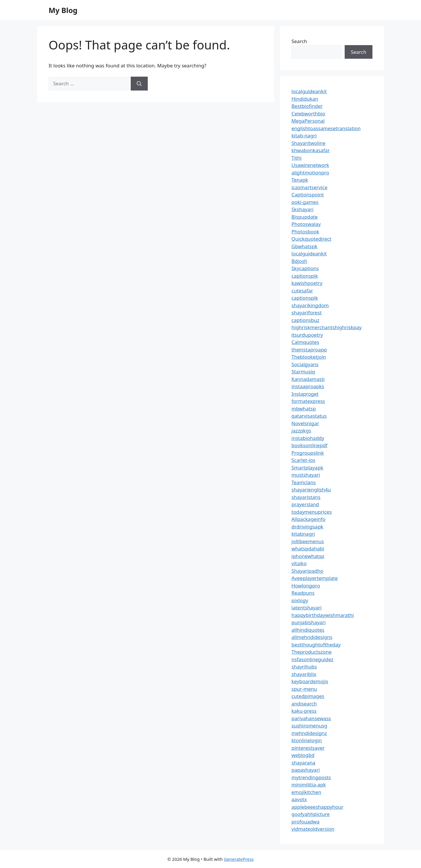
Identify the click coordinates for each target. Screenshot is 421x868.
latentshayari (306, 608)
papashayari (306, 770)
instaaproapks (308, 386)
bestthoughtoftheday (316, 645)
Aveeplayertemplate (315, 578)
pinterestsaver (308, 748)
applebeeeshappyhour (317, 807)
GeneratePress (239, 859)
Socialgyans (305, 364)
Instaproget (305, 394)
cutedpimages (308, 696)
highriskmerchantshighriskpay (327, 327)
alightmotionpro (310, 173)
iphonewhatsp (308, 556)
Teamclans (304, 482)
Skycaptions (305, 268)
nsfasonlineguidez (312, 659)
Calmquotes (305, 342)
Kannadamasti (308, 379)
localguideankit (309, 91)
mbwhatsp (304, 409)
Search (299, 41)
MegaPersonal (308, 121)
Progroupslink (308, 453)
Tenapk (300, 180)
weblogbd (303, 755)
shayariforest (306, 313)
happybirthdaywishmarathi (323, 615)
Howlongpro (306, 586)
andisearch (304, 704)
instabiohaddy (308, 438)
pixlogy (300, 600)
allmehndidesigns (312, 637)
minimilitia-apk (309, 785)
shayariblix (304, 674)
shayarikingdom (310, 305)
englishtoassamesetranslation (326, 128)
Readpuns (303, 593)
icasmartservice (309, 187)
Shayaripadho (307, 571)
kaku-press (304, 711)
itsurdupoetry (307, 335)
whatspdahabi (308, 549)
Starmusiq (303, 372)
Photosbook (305, 232)
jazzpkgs (301, 431)
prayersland (305, 504)
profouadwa (305, 822)
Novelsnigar (305, 423)
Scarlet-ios (303, 460)
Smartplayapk (307, 468)
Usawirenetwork (310, 165)
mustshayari (306, 475)
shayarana (303, 763)
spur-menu (304, 689)
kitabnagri (303, 534)
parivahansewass (311, 718)
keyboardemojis (310, 681)
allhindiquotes (308, 630)
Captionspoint (308, 195)
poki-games (305, 202)
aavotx (299, 799)
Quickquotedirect (311, 239)
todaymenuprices (312, 512)
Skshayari (302, 209)
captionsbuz (305, 320)
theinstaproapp (309, 350)
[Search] (139, 84)
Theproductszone (312, 652)
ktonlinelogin (307, 740)
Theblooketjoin (309, 357)
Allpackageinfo (308, 519)
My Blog (63, 10)
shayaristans (306, 497)
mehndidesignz (309, 733)
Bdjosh (299, 261)
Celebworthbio (308, 114)
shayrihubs (304, 667)
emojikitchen (306, 792)
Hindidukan (305, 99)
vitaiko (299, 563)
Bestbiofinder (307, 106)
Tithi (297, 158)
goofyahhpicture (311, 814)
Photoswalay (306, 224)
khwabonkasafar (311, 150)
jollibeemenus (308, 541)
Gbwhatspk (304, 246)
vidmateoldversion (313, 829)
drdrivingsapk (307, 527)
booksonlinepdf (310, 445)
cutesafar (302, 291)
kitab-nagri (304, 136)
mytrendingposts (311, 777)
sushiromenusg (309, 726)
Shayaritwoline (309, 143)
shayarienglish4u (311, 490)
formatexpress (308, 401)
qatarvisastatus (309, 416)
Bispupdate (305, 217)
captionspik (305, 276)
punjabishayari (309, 622)
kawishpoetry (307, 283)
